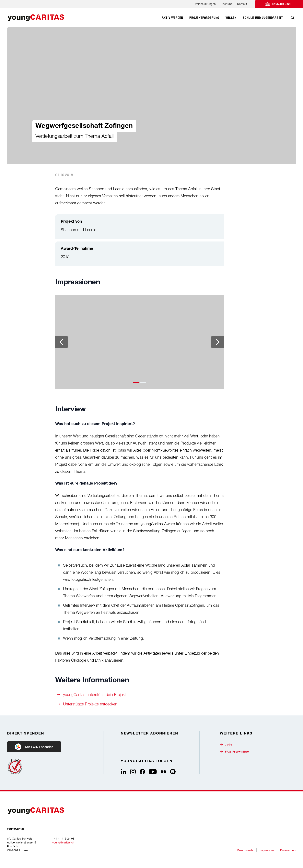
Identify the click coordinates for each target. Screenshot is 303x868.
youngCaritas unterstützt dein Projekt (94, 695)
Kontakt (242, 4)
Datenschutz (288, 850)
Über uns (227, 4)
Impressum (267, 850)
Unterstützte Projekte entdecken (90, 704)
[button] (136, 383)
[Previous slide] (62, 342)
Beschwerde (245, 850)
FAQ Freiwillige (234, 752)
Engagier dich (281, 4)
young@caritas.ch (63, 842)
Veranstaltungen (205, 4)
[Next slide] (217, 342)
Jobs (226, 745)
